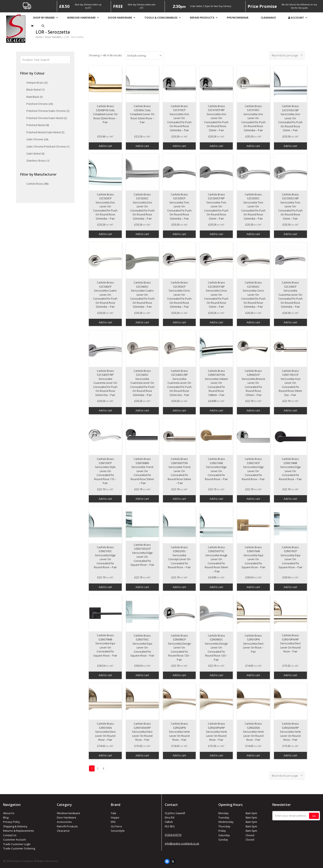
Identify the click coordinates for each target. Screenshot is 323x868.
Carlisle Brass (37, 184)
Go (314, 816)
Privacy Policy (12, 822)
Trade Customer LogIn (17, 844)
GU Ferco (116, 826)
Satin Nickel (35, 154)
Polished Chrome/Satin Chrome (48, 111)
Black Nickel (35, 90)
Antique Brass (37, 83)
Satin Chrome (37, 139)
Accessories (64, 822)
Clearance (63, 831)
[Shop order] (145, 56)
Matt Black (35, 97)
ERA (113, 822)
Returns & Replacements (19, 831)
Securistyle (118, 831)
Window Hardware (68, 813)
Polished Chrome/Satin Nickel (47, 118)
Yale (114, 813)
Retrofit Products (67, 826)
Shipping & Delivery (15, 826)
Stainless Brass (38, 161)
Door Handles (53, 37)
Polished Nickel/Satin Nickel (45, 132)
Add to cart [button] (105, 146)
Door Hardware (67, 817)
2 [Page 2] (98, 768)
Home (39, 37)
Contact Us (10, 835)
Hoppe (115, 817)
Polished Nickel (38, 125)
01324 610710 (173, 835)
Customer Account (14, 840)
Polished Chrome (40, 104)
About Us (9, 813)
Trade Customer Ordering (19, 848)
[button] (43, 26)
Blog (6, 817)
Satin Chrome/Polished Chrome (48, 146)
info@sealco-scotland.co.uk (182, 843)
